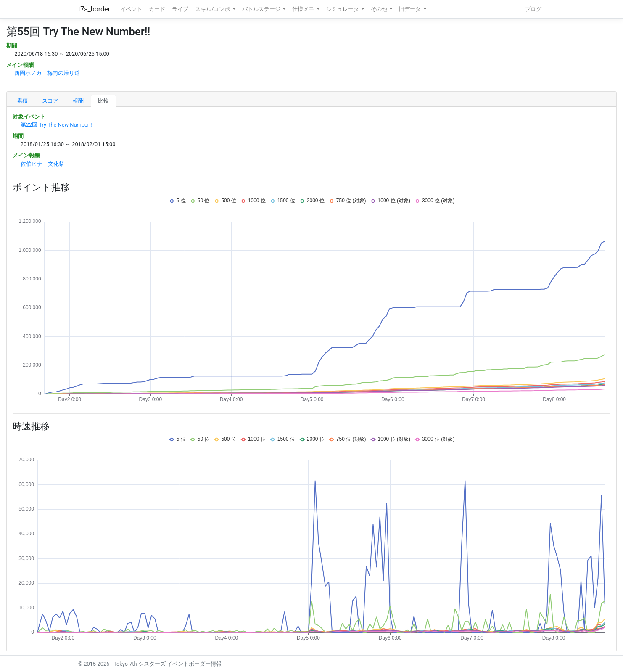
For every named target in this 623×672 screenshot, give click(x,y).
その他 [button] (380, 9)
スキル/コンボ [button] (213, 9)
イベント (131, 9)
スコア (50, 101)
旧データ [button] (410, 9)
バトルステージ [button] (262, 9)
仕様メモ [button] (304, 9)
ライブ (180, 9)
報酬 (78, 101)
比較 (103, 101)
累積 (22, 101)
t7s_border (94, 9)
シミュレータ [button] (343, 9)
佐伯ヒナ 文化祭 (42, 164)
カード (157, 9)
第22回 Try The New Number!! (56, 125)
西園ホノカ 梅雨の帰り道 (47, 73)
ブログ (533, 9)
